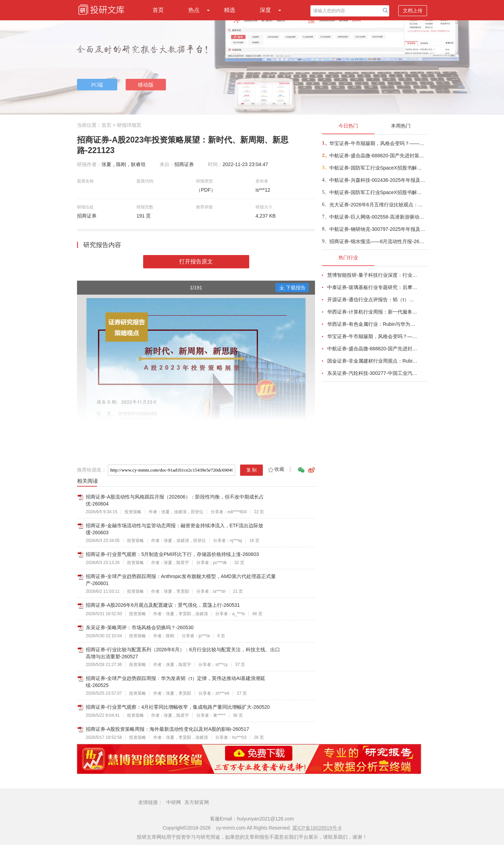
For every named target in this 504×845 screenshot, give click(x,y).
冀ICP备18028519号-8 (317, 828)
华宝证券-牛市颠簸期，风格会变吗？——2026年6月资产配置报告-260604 (378, 143)
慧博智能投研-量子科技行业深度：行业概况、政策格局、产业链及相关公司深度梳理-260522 (373, 275)
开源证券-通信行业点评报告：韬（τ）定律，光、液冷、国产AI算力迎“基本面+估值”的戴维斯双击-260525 (373, 300)
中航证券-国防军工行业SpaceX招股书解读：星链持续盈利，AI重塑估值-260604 (378, 192)
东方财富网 (197, 802)
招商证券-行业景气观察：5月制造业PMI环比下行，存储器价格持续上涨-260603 (172, 554)
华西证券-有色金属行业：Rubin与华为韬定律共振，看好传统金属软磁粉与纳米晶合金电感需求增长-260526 (373, 324)
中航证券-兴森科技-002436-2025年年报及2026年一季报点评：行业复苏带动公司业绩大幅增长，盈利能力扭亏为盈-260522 (378, 180)
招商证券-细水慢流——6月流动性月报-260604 (378, 241)
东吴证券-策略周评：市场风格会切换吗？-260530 (140, 627)
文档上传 (413, 11)
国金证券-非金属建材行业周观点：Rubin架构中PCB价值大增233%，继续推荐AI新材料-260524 (373, 361)
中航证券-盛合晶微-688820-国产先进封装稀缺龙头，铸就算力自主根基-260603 (378, 156)
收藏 (276, 469)
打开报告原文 (196, 262)
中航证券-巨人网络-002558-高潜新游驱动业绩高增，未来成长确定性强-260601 (378, 217)
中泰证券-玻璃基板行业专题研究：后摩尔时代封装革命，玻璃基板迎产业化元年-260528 (373, 287)
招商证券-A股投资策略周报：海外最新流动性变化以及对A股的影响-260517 (167, 729)
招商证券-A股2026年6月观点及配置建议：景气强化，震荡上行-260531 (163, 605)
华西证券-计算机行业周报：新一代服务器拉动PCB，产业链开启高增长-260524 (373, 312)
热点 (194, 10)
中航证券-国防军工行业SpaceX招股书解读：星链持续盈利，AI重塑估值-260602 (378, 168)
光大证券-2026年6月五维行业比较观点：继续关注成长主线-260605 (378, 205)
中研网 (174, 802)
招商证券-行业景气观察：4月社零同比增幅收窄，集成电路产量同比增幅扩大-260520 (178, 707)
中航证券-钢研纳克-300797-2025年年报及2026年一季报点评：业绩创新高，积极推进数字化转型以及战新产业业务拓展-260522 (378, 229)
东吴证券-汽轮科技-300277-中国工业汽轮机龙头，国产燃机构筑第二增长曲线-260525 (373, 373)
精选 (230, 10)
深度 (265, 10)
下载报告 (292, 288)
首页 (158, 10)
